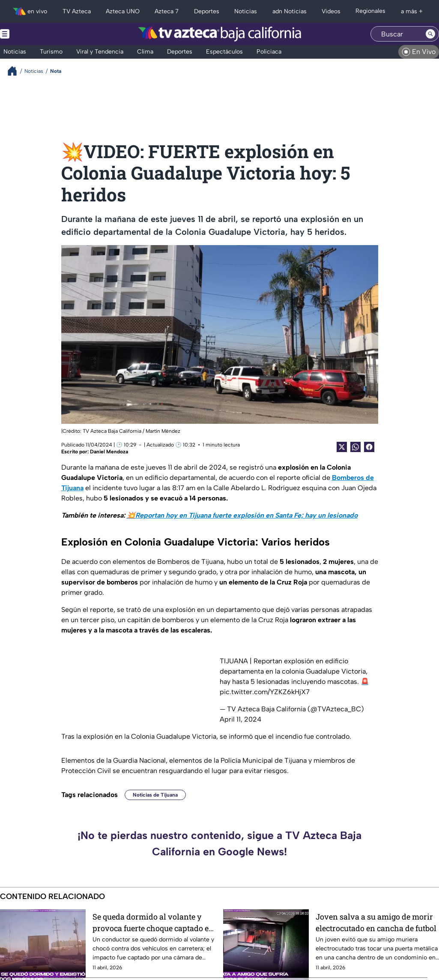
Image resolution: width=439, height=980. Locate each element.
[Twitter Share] (342, 447)
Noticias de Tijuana (155, 795)
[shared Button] (355, 447)
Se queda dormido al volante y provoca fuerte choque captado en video (153, 922)
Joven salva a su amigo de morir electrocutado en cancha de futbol (376, 922)
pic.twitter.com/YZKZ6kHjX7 (265, 692)
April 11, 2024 (240, 719)
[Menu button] (34, 34)
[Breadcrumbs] (16, 71)
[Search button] (430, 34)
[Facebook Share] (369, 447)
